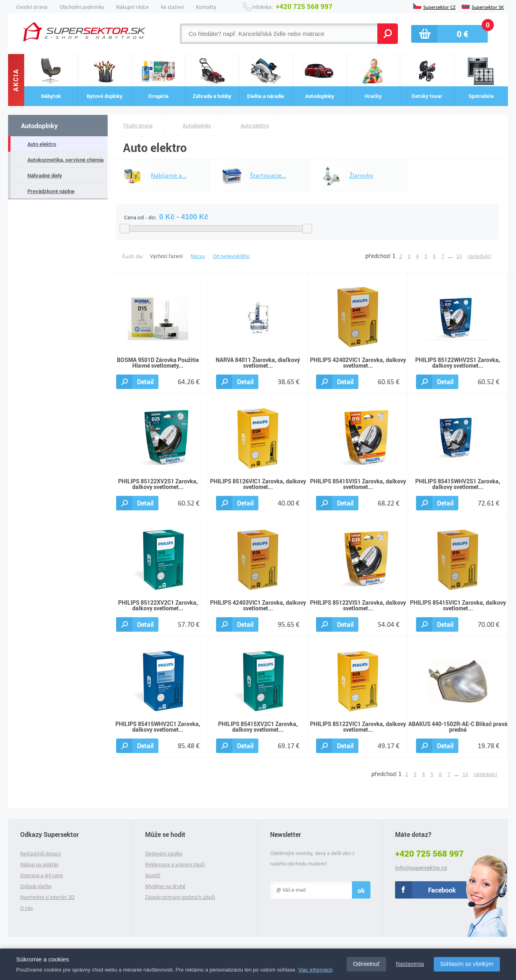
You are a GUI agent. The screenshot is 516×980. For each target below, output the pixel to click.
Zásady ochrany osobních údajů (180, 897)
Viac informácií (315, 970)
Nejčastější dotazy (41, 854)
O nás (26, 908)
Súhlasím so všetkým (467, 964)
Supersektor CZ (439, 6)
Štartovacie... (250, 176)
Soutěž (153, 875)
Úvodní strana (32, 7)
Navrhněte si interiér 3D (47, 897)
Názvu (198, 256)
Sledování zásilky (164, 854)
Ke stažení (172, 7)
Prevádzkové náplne (51, 191)
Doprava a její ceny (42, 875)
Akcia (16, 80)
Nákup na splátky (39, 865)
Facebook (442, 890)
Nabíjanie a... (151, 176)
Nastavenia (410, 964)
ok (361, 890)
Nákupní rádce (132, 7)
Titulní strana (138, 126)
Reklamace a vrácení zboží (175, 865)
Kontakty (206, 7)
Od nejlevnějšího (231, 256)
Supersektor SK (488, 6)
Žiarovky (343, 176)
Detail (145, 382)
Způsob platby (36, 886)
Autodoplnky (39, 126)
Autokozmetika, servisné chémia (66, 160)
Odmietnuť (366, 964)
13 (459, 256)
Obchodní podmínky (82, 7)
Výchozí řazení (166, 256)
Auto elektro (42, 144)
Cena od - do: (140, 217)
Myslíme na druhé (165, 886)
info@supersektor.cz (421, 868)
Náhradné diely (45, 175)
